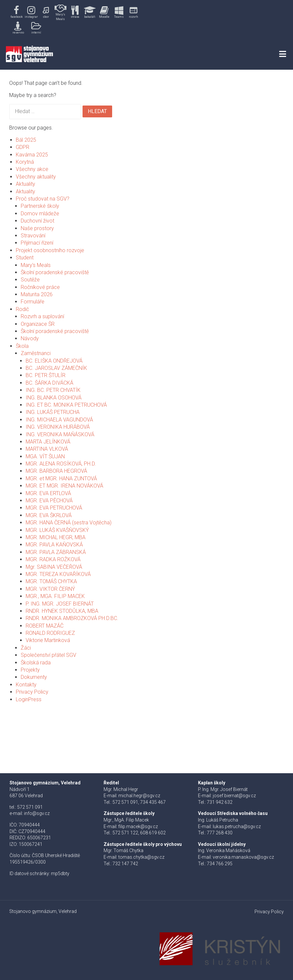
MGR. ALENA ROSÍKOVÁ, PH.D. (61, 464)
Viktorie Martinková (48, 640)
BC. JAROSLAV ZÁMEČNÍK (56, 368)
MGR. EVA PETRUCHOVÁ (54, 508)
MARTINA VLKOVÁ (47, 449)
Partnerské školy (40, 206)
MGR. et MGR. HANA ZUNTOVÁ (61, 478)
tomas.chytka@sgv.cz (141, 857)
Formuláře (33, 302)
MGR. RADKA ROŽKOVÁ (53, 559)
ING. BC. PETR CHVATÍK (53, 390)
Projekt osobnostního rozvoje (50, 250)
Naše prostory (37, 228)
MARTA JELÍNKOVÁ (48, 442)
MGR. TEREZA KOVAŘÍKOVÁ (58, 574)
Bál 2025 (26, 140)
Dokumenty (34, 677)
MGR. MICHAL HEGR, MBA (56, 537)
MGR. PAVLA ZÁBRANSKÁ (56, 552)
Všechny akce (32, 169)
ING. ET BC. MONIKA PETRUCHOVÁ (66, 405)
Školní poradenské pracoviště (55, 272)
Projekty (30, 670)
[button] (17, 12)
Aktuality (25, 184)
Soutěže (30, 280)
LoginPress (29, 699)
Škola (22, 346)
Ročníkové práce (40, 287)
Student (25, 258)
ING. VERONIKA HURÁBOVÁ (58, 427)
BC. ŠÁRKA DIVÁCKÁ (49, 383)
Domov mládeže (40, 214)
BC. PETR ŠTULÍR (46, 375)
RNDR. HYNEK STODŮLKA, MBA (62, 611)
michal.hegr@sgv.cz (139, 796)
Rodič (22, 309)
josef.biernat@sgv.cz (234, 796)
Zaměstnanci (36, 353)
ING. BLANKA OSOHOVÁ (54, 398)
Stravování (33, 236)
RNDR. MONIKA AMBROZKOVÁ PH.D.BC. (72, 618)
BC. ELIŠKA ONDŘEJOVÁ (54, 361)
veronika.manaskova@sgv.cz (243, 857)
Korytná (25, 162)
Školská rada (36, 663)
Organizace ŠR (38, 324)
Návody (30, 338)
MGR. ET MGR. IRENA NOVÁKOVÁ (64, 486)
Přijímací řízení (37, 243)
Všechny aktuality (36, 177)
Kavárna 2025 (32, 155)
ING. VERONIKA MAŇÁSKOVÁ (60, 434)
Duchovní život (37, 221)
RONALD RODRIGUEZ (50, 633)
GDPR (23, 147)
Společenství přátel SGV (49, 655)
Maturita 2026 (37, 294)
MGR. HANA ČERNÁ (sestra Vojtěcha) (69, 523)
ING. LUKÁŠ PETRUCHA (53, 412)
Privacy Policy (32, 692)
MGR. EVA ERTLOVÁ (48, 493)
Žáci (26, 648)
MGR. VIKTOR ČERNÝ (50, 589)
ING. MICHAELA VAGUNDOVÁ (59, 420)
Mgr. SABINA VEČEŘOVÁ (54, 567)
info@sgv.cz (37, 813)
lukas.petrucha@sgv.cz (237, 826)
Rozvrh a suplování (42, 316)
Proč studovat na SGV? (43, 199)
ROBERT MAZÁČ (45, 626)
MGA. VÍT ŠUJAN (45, 456)
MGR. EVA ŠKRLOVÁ (49, 515)
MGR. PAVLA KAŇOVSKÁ (54, 545)
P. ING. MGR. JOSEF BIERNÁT (60, 604)
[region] (75, 19)
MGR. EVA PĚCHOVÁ (49, 501)
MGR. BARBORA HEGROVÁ (56, 471)
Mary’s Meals (36, 265)
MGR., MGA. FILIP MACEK (55, 596)
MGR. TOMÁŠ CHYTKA (51, 581)
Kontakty (26, 685)
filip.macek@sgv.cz (138, 826)
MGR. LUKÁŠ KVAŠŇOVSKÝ (57, 530)
